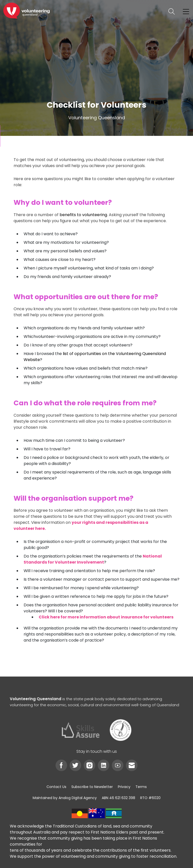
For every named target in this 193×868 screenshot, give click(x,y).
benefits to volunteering (83, 215)
